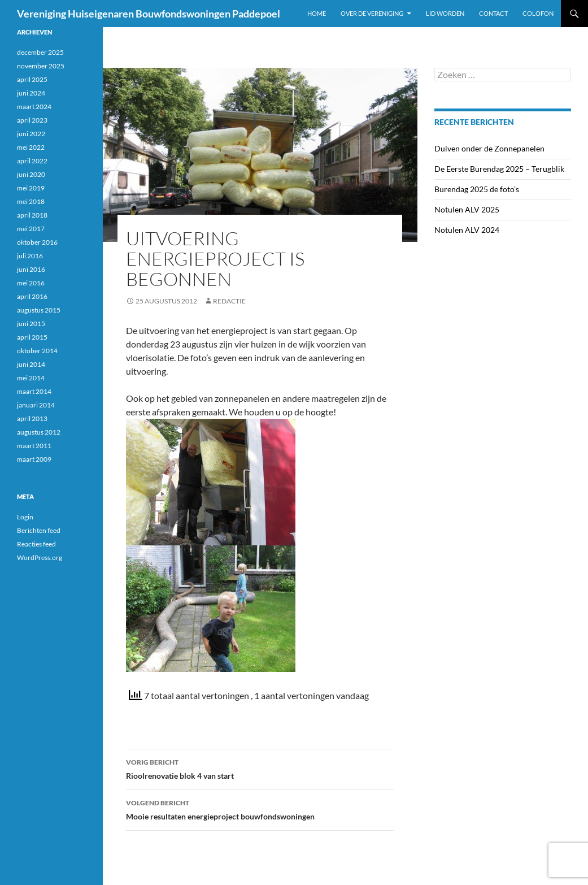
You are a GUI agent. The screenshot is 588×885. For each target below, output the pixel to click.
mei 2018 (31, 201)
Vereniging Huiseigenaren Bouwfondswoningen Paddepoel (149, 14)
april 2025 (32, 79)
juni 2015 (31, 324)
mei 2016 (31, 283)
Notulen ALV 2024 (467, 230)
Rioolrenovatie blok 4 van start (260, 768)
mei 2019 (31, 188)
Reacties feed (36, 544)
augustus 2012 (39, 432)
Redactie (229, 301)
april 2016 (32, 296)
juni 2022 (31, 134)
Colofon (538, 13)
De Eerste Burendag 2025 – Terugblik (499, 169)
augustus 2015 (39, 310)
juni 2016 (31, 269)
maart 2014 (34, 391)
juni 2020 (31, 174)
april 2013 (32, 418)
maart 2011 (34, 446)
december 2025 (40, 52)
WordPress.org (40, 558)
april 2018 (32, 215)
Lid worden (445, 13)
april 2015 (32, 337)
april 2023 (32, 120)
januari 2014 (36, 405)
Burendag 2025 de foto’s (477, 189)
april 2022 (32, 161)
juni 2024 (31, 93)
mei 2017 (31, 229)
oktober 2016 (37, 242)
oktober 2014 (37, 351)
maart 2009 (34, 459)
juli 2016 (30, 256)
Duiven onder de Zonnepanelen (489, 148)
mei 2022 (31, 147)
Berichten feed (39, 530)
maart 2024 (34, 107)
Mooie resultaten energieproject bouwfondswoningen (260, 809)
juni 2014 (31, 364)
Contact (493, 13)
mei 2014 (31, 378)
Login (25, 517)
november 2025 (41, 66)
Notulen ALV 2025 (467, 209)
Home (317, 13)
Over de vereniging (372, 13)
